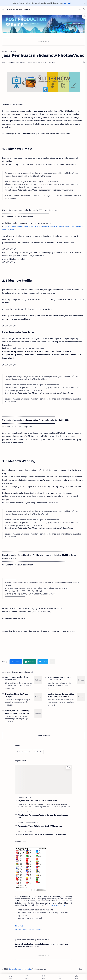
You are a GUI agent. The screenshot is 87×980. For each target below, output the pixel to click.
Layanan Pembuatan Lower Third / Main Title (59, 678)
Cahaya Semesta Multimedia (18, 9)
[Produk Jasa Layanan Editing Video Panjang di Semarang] (38, 713)
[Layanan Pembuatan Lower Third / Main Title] (81, 680)
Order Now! (67, 3)
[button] (80, 9)
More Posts (19, 926)
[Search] (84, 9)
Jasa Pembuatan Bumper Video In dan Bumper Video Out (61, 695)
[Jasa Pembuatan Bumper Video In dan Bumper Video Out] (81, 697)
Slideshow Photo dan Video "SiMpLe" (17, 695)
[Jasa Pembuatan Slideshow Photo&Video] (38, 680)
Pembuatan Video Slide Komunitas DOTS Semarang (40, 826)
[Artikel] (29, 812)
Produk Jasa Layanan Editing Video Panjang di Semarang (17, 712)
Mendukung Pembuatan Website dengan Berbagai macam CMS (43, 816)
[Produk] (38, 752)
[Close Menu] (84, 3)
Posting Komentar (43, 735)
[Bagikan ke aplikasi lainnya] (52, 662)
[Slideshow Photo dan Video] (38, 697)
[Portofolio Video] (24, 752)
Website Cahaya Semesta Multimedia (29, 930)
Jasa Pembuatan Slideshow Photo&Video (17, 678)
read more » (51, 905)
